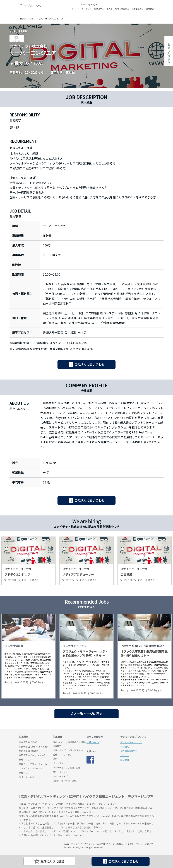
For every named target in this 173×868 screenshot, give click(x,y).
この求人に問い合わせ (89, 364)
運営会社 (125, 759)
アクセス (125, 755)
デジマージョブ (40, 845)
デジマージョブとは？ (81, 9)
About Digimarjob (89, 4)
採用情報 (150, 9)
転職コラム (99, 9)
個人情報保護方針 (129, 751)
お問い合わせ (93, 742)
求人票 (110, 9)
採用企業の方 (138, 9)
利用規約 (125, 746)
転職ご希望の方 (122, 9)
